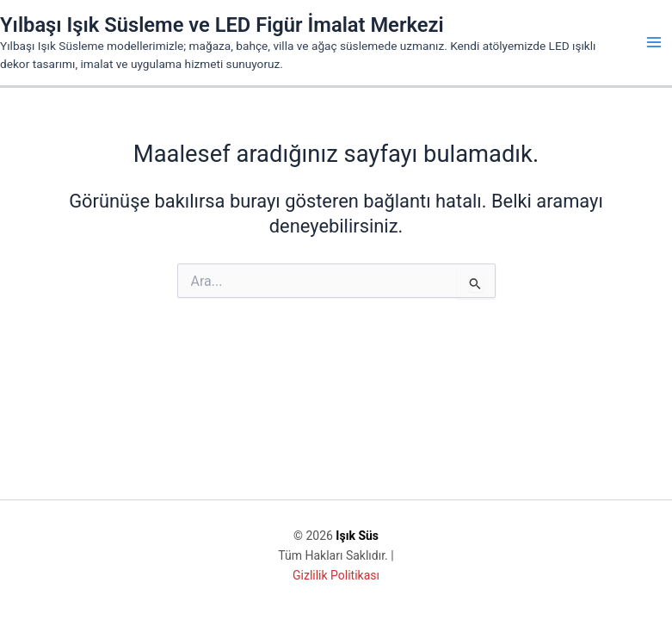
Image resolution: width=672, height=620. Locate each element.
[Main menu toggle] (654, 42)
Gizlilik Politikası (336, 575)
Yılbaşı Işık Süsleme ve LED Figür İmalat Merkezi (222, 25)
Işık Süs (357, 536)
